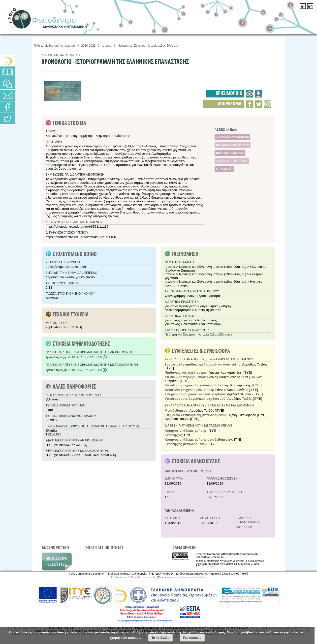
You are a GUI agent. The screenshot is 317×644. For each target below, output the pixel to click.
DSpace (162, 577)
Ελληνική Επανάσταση (232, 137)
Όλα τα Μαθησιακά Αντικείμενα (55, 46)
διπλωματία (224, 169)
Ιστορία (106, 46)
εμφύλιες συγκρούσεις (232, 161)
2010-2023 (88, 46)
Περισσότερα (209, 567)
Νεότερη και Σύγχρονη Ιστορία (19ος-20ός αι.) (148, 46)
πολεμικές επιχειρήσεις (233, 145)
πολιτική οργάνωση (230, 153)
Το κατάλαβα (161, 638)
